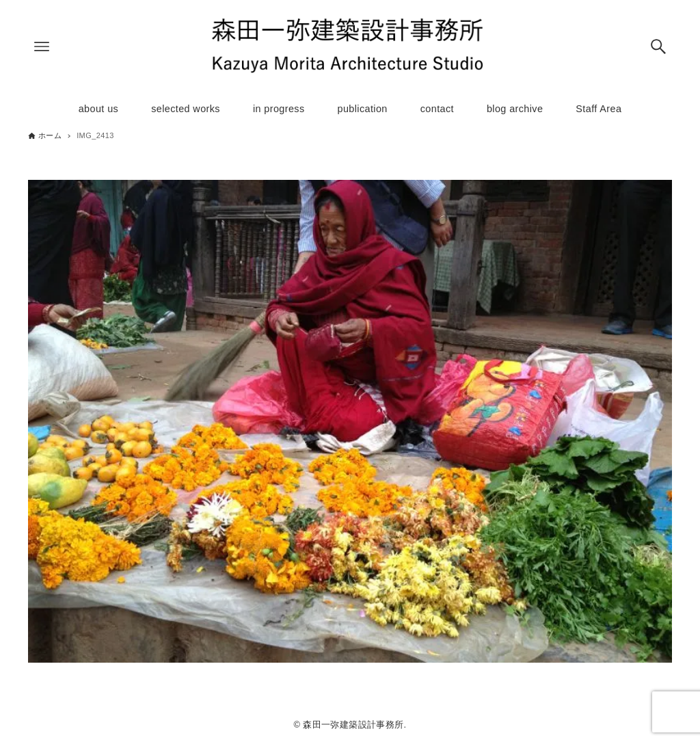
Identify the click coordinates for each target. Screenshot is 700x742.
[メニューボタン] (42, 47)
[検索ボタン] (658, 47)
